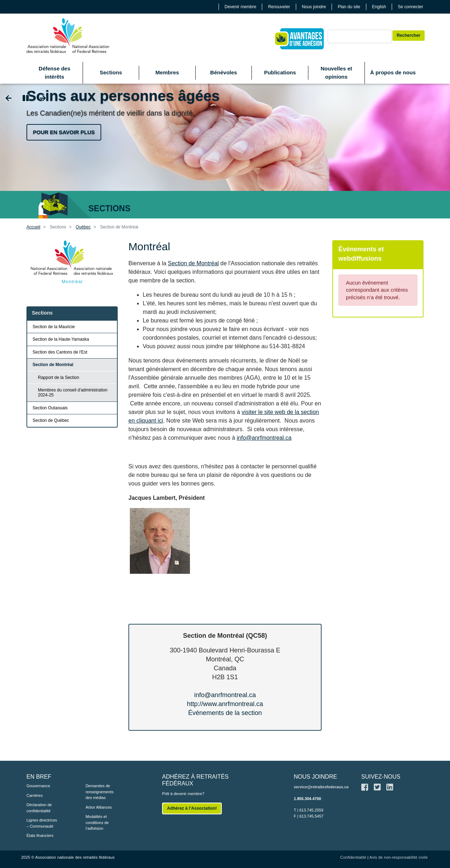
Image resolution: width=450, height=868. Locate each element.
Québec (83, 227)
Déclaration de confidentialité (39, 808)
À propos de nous (393, 72)
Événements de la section (225, 713)
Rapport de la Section (58, 378)
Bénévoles (224, 72)
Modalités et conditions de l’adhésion (97, 822)
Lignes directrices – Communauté (42, 823)
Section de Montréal (193, 263)
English (379, 7)
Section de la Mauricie (54, 327)
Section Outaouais (50, 408)
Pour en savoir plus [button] (64, 132)
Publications (280, 72)
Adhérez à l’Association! (192, 808)
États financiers (40, 835)
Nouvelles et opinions (336, 73)
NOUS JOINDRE (315, 777)
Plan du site (349, 7)
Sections (111, 72)
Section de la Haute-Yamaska (61, 339)
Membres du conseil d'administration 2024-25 (73, 393)
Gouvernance (38, 786)
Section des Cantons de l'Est (60, 352)
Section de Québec (51, 420)
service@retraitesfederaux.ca (321, 787)
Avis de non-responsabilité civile (399, 857)
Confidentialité (353, 857)
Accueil (33, 227)
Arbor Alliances (99, 807)
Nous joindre (314, 7)
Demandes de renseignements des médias (99, 792)
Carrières (35, 795)
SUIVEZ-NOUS (381, 777)
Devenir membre (241, 7)
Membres (167, 72)
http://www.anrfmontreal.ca (225, 704)
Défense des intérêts (54, 73)
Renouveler (279, 7)
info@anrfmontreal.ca (264, 438)
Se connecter (410, 7)
